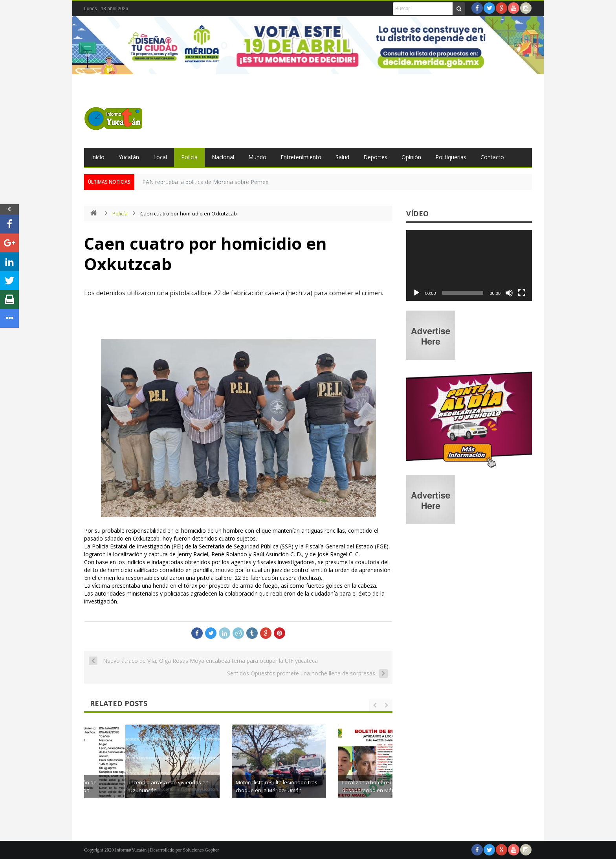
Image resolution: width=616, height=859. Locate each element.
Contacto (492, 157)
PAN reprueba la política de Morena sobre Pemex (205, 182)
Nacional (223, 157)
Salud (342, 157)
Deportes (375, 157)
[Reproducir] (416, 293)
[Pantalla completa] (522, 293)
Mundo (257, 157)
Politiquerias (451, 157)
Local (160, 157)
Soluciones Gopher (201, 850)
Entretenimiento (301, 157)
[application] (469, 265)
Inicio (98, 157)
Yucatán (129, 157)
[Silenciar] (509, 293)
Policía (189, 157)
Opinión (411, 157)
